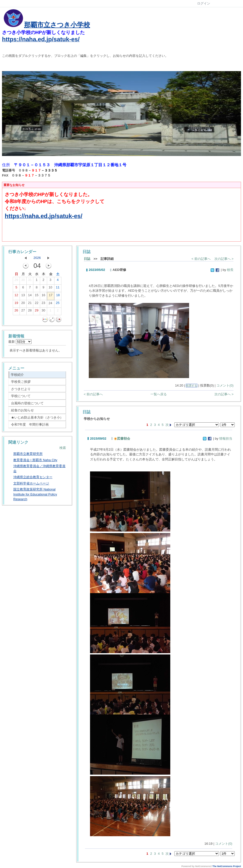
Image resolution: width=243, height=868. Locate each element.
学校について (21, 396)
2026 (37, 258)
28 (30, 311)
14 (30, 296)
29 (16, 281)
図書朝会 (122, 439)
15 (37, 296)
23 (43, 304)
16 (43, 296)
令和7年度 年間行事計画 (30, 424)
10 (50, 288)
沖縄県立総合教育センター (33, 477)
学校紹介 (17, 375)
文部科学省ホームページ (31, 483)
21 (30, 304)
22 (37, 304)
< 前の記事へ (201, 259)
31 (30, 281)
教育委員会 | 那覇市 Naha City (35, 460)
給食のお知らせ (22, 410)
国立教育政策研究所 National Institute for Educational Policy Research (35, 494)
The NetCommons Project (227, 866)
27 (23, 311)
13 (23, 296)
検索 (63, 448)
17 (51, 296)
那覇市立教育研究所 (28, 454)
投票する (192, 386)
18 (58, 296)
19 (16, 304)
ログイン (204, 3)
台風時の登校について (27, 403)
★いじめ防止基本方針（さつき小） (37, 417)
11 (58, 288)
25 (58, 304)
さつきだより (21, 389)
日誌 (87, 259)
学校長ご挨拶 (21, 382)
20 (23, 304)
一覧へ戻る (159, 394)
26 (16, 311)
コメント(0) (225, 385)
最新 (20, 342)
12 (16, 296)
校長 (230, 270)
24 (50, 304)
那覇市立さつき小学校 (57, 25)
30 (23, 281)
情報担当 (226, 439)
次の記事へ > (224, 259)
